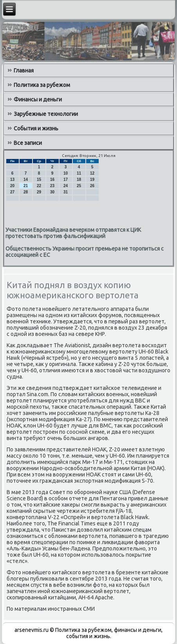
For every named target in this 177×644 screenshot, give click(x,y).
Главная (24, 70)
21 (26, 186)
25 (79, 186)
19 (92, 179)
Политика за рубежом (42, 85)
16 (52, 179)
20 (12, 186)
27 (12, 192)
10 (66, 173)
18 (79, 179)
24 (66, 186)
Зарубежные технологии (46, 114)
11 (79, 173)
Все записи (28, 143)
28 (26, 192)
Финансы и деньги (38, 99)
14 (26, 179)
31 (66, 192)
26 (92, 186)
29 (39, 192)
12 (92, 173)
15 (39, 179)
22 (39, 186)
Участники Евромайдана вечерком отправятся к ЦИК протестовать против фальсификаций (73, 233)
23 (52, 186)
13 (12, 179)
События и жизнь (36, 128)
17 (66, 179)
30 (52, 192)
